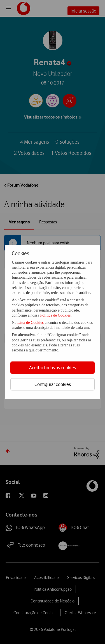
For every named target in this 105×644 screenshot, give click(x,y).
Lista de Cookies (31, 323)
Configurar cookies (53, 384)
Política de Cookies (55, 315)
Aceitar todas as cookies (53, 368)
